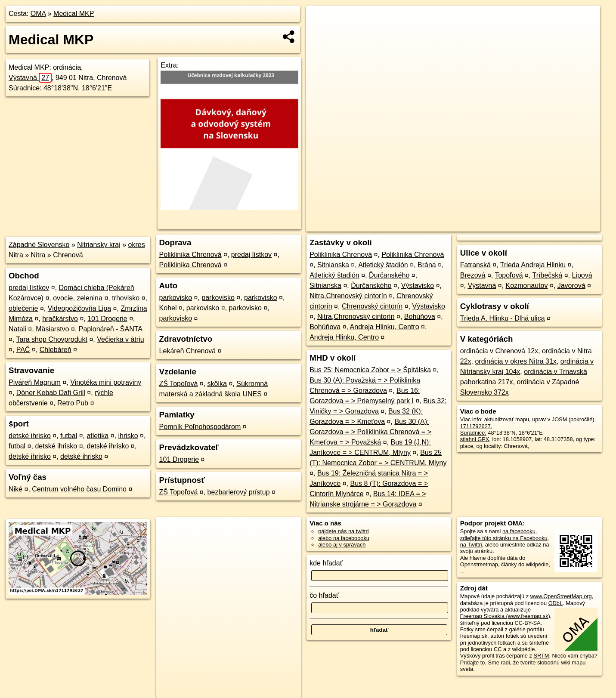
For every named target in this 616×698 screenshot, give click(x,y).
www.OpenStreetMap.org (561, 596)
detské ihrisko (30, 436)
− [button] (321, 34)
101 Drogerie (107, 319)
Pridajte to (473, 662)
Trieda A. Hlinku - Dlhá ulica (503, 318)
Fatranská (475, 265)
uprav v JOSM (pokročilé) (563, 419)
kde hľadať (326, 563)
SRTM (541, 656)
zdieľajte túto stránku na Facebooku (504, 538)
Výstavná (30, 78)
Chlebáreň (56, 350)
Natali (17, 329)
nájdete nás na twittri (343, 531)
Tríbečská (548, 275)
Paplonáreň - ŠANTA (110, 329)
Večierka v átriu (120, 339)
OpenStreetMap (452, 225)
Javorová (571, 286)
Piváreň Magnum (35, 382)
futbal (69, 436)
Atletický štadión (383, 265)
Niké (15, 489)
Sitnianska (333, 265)
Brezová (473, 275)
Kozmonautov (527, 286)
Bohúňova (420, 317)
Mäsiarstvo (52, 329)
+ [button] (321, 20)
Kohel (168, 308)
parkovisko (176, 298)
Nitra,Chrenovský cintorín (348, 296)
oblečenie (23, 308)
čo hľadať (324, 595)
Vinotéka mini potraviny (106, 382)
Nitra (38, 255)
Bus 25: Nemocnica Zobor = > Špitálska (370, 370)
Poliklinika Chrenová (190, 255)
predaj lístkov (29, 288)
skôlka (217, 384)
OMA (38, 14)
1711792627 (475, 426)
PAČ (23, 350)
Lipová (582, 275)
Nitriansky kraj (99, 245)
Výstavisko (418, 286)
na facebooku (519, 531)
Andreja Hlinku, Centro (385, 327)
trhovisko (126, 298)
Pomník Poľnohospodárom (200, 427)
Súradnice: (25, 88)
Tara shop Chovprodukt (52, 339)
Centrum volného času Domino (79, 489)
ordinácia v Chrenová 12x (499, 351)
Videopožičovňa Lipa (79, 308)
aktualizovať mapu (507, 419)
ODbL (556, 603)
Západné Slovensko (39, 245)
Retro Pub (73, 403)
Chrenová (68, 255)
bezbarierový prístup (239, 492)
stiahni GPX (475, 439)
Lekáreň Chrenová (188, 351)
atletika (98, 436)
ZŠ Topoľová (179, 384)
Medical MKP (74, 14)
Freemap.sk (496, 225)
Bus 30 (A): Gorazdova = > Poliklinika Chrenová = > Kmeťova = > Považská (370, 432)
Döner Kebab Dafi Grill (51, 393)
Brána (427, 265)
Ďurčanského (389, 275)
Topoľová (509, 275)
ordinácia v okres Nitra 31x (515, 361)
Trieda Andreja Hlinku (533, 265)
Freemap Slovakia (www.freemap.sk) (505, 616)
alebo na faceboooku (344, 538)
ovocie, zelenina (78, 298)
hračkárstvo (60, 319)
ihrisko (128, 436)
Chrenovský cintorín (372, 306)
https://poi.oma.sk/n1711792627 (562, 225)
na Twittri (471, 545)
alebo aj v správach (342, 545)
